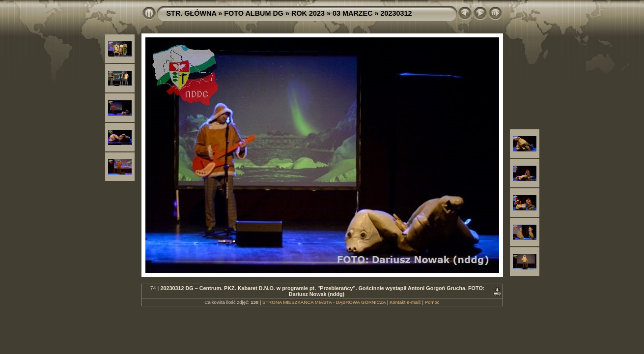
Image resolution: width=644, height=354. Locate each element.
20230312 (396, 13)
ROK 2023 (308, 13)
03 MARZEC (353, 13)
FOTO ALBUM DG (254, 13)
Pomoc (432, 302)
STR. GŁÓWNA (192, 13)
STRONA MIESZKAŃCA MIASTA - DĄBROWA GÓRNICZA (324, 302)
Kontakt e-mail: (405, 302)
